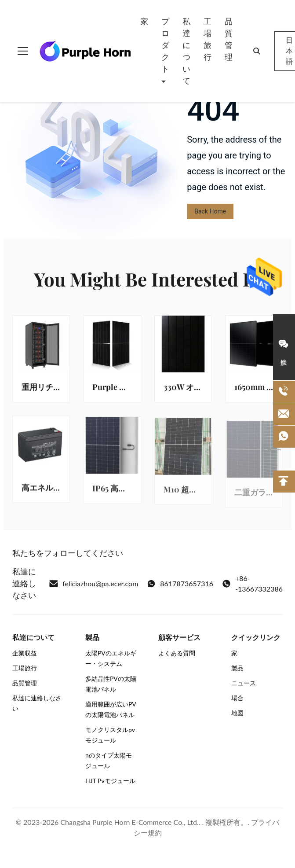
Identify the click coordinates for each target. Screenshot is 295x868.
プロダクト (165, 45)
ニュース (244, 683)
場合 (237, 698)
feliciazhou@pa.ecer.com (94, 584)
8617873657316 (180, 584)
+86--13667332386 (252, 583)
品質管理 (229, 39)
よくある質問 (177, 653)
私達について (186, 51)
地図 (237, 713)
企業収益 (25, 653)
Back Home (210, 211)
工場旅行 (208, 39)
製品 (237, 668)
